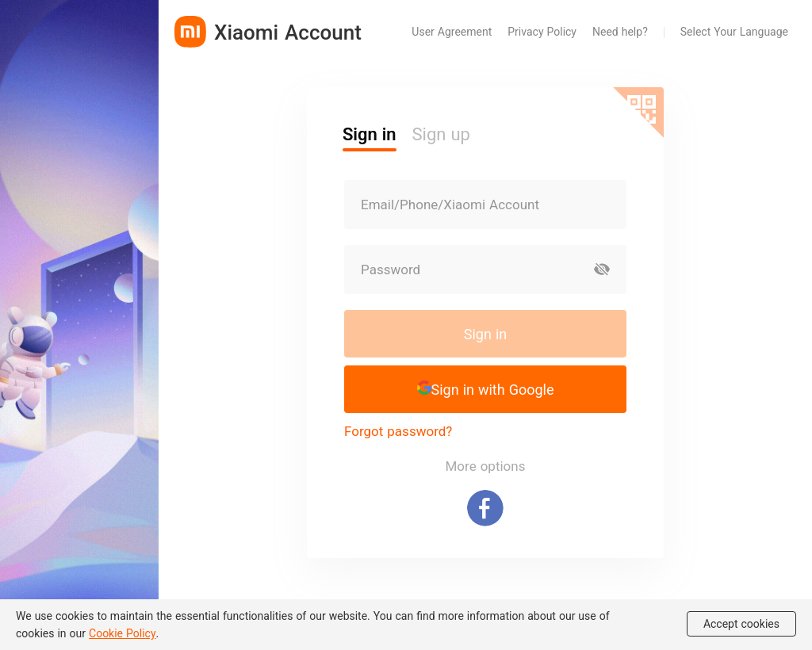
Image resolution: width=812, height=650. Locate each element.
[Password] (462, 270)
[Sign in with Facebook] (485, 508)
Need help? (620, 31)
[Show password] (602, 270)
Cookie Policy (123, 633)
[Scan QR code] (638, 113)
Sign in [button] (370, 134)
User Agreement (452, 31)
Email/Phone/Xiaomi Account (450, 205)
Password (391, 270)
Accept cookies (741, 624)
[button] (485, 389)
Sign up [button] (441, 134)
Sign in (485, 334)
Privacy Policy (542, 31)
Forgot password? (398, 431)
